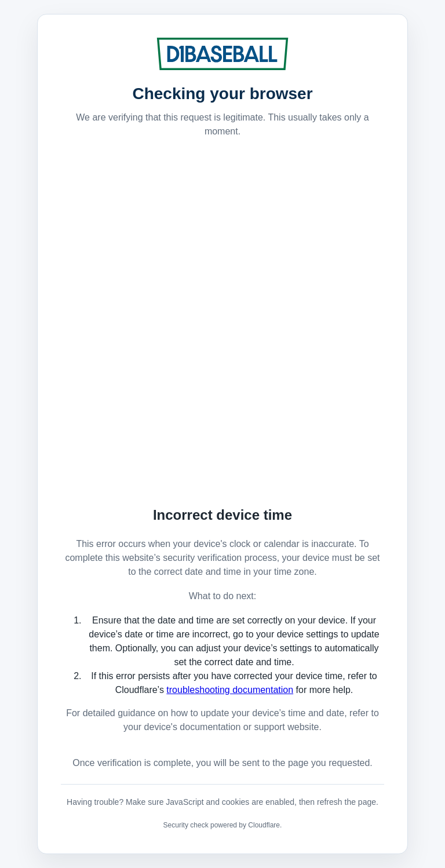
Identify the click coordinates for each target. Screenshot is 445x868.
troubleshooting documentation (230, 690)
